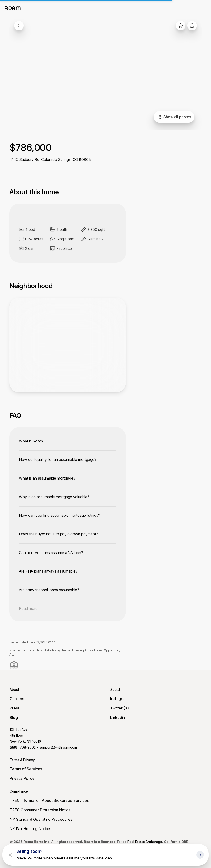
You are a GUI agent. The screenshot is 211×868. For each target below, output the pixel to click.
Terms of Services (26, 769)
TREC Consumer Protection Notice (40, 810)
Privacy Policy (22, 778)
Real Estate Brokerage (145, 842)
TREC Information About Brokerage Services (49, 800)
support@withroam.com (58, 747)
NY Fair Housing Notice (30, 829)
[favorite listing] (181, 26)
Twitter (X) (120, 708)
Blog (14, 718)
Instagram (119, 699)
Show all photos (174, 117)
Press (15, 708)
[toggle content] (68, 441)
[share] (192, 26)
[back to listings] (19, 26)
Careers (17, 699)
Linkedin (118, 718)
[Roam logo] (13, 8)
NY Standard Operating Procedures (41, 819)
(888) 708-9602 (23, 747)
